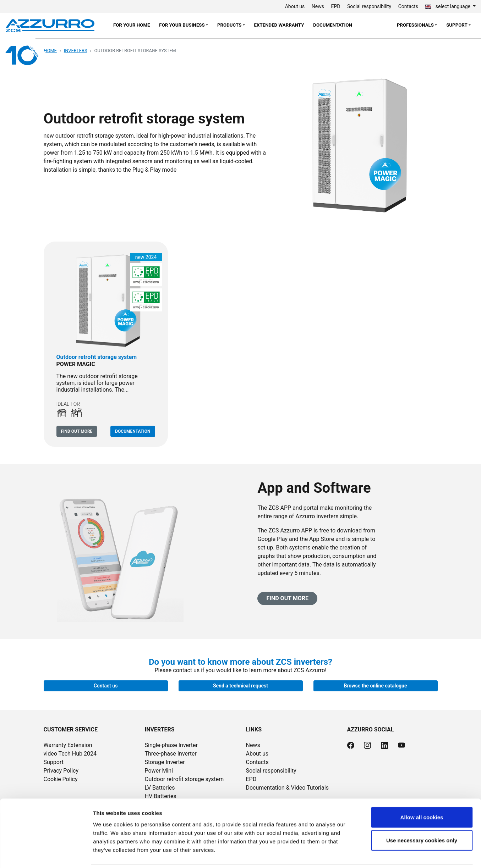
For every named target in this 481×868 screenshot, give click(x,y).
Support (54, 762)
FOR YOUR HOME (132, 25)
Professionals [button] (415, 25)
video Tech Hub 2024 (70, 754)
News (318, 6)
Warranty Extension (68, 745)
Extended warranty (279, 25)
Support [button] (457, 25)
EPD (336, 6)
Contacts (408, 6)
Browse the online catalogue (376, 686)
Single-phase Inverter (171, 745)
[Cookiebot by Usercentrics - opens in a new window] (46, 854)
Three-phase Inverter (171, 754)
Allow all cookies (422, 793)
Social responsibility (369, 6)
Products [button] (229, 25)
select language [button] (448, 6)
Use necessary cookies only (422, 816)
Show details (373, 854)
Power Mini (159, 771)
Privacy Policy (61, 771)
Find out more (77, 431)
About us (295, 6)
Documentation (333, 25)
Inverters (76, 51)
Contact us (106, 686)
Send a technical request (241, 686)
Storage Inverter (165, 762)
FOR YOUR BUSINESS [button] (182, 25)
